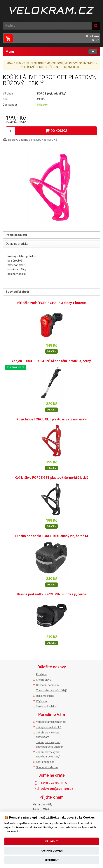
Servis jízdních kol (46, 707)
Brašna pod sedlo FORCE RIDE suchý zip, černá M (52, 536)
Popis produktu (16, 235)
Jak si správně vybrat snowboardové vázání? (50, 745)
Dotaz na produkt (17, 244)
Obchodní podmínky (48, 685)
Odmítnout (52, 860)
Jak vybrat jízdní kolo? (49, 727)
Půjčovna (41, 701)
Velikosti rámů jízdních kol (51, 722)
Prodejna (41, 674)
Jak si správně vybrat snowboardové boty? (48, 754)
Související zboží (17, 292)
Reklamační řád (45, 696)
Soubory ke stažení (47, 767)
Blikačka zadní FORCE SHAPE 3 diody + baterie (52, 303)
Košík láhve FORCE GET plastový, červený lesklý (52, 419)
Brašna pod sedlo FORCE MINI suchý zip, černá (52, 594)
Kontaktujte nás (45, 762)
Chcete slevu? (44, 680)
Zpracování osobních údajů (52, 690)
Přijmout (52, 841)
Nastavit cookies (52, 851)
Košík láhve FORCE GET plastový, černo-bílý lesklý (52, 478)
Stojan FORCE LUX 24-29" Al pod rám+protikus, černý (52, 361)
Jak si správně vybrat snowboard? (48, 735)
